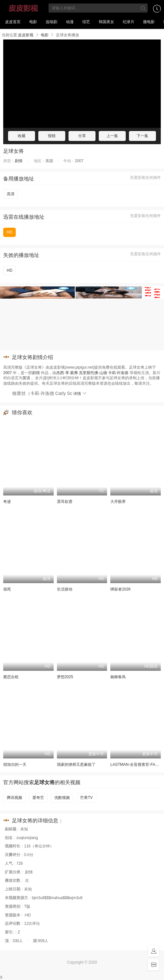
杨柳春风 (118, 677)
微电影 (149, 22)
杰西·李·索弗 (67, 373)
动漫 (70, 22)
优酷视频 (62, 798)
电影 (33, 22)
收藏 (22, 136)
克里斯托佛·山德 (93, 373)
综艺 (86, 22)
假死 (7, 589)
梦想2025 (65, 677)
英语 (26, 378)
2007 (8, 373)
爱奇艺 (38, 798)
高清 (11, 194)
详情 (80, 394)
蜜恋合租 (11, 677)
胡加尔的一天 (15, 765)
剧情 (19, 161)
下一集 (142, 136)
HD (9, 232)
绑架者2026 (120, 589)
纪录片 (129, 22)
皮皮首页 (13, 22)
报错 (52, 136)
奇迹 (7, 502)
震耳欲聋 (65, 502)
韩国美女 (106, 22)
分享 (82, 136)
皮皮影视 (24, 8)
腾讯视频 (14, 798)
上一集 (112, 136)
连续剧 (51, 22)
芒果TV (86, 798)
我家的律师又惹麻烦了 (76, 765)
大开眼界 (118, 502)
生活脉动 (65, 589)
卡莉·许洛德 (118, 373)
